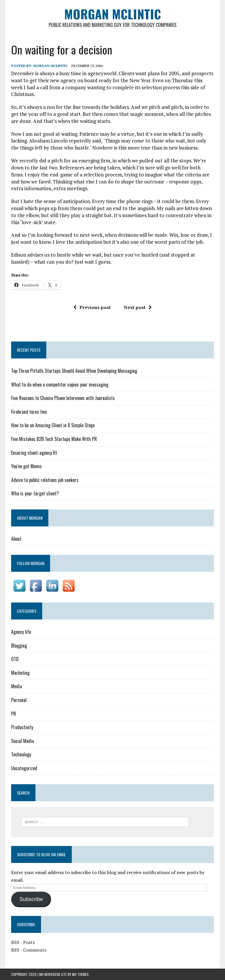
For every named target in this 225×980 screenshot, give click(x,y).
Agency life (21, 632)
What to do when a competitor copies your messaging (60, 385)
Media (17, 686)
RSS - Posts (23, 942)
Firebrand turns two (29, 412)
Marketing (20, 673)
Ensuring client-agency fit (34, 453)
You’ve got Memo (26, 466)
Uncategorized (24, 768)
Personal (19, 700)
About (16, 539)
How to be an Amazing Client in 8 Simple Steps (53, 425)
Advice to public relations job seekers (45, 480)
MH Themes (80, 974)
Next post (138, 307)
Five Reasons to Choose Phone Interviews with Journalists (63, 398)
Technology (21, 754)
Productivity (22, 727)
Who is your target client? (35, 493)
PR (14, 714)
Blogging (19, 646)
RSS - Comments (29, 950)
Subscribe (31, 899)
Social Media (23, 741)
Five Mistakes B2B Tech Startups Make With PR (54, 439)
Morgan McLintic (50, 66)
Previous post (92, 307)
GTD (15, 659)
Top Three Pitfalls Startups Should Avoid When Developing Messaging (74, 371)
